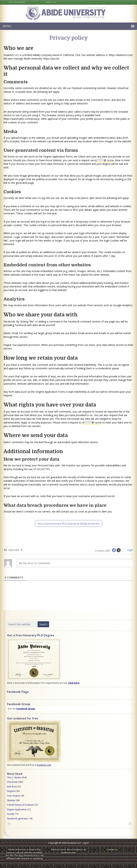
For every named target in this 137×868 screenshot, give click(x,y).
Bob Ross (12, 787)
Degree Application (17, 809)
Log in (86, 843)
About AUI (51, 2)
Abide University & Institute (68, 14)
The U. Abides (14, 777)
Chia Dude (12, 782)
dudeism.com (68, 852)
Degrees (11, 791)
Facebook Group (26, 709)
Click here (74, 683)
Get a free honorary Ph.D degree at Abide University (69, 523)
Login (129, 550)
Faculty (11, 814)
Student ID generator (18, 819)
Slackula (11, 800)
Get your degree (17, 2)
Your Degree (14, 796)
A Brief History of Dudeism (21, 805)
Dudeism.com (44, 765)
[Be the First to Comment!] (75, 563)
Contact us (112, 849)
